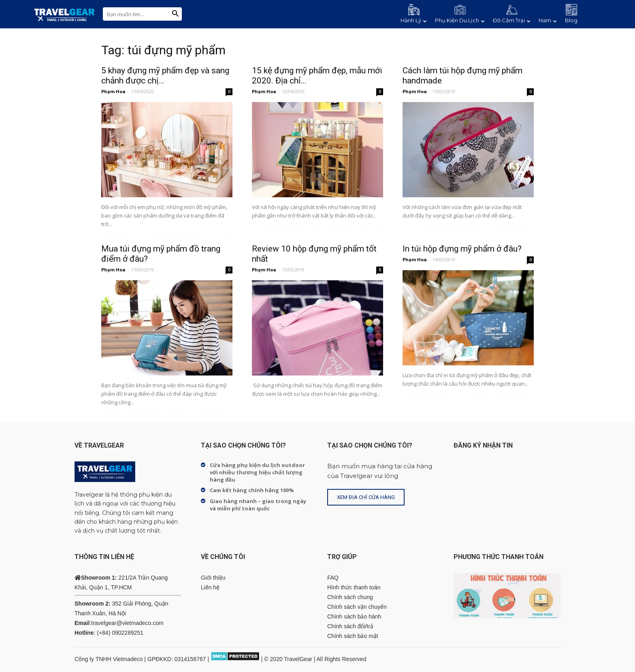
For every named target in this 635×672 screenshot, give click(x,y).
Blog (571, 20)
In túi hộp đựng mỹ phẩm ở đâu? (462, 249)
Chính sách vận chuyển (357, 607)
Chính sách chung (350, 597)
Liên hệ (210, 587)
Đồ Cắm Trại (512, 20)
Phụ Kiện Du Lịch (460, 20)
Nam (548, 20)
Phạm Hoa (113, 91)
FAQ (333, 578)
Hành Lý (414, 20)
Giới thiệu (213, 578)
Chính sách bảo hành (354, 617)
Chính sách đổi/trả (350, 626)
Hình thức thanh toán (354, 587)
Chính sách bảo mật (353, 636)
